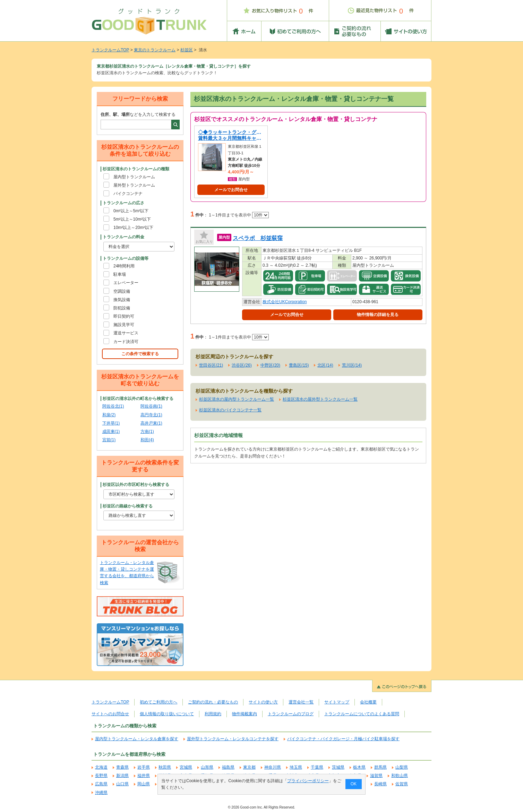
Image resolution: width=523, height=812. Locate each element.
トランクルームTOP (110, 50)
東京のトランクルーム (155, 50)
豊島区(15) (299, 365)
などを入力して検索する (138, 114)
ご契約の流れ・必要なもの (213, 702)
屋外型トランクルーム (134, 185)
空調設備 (122, 291)
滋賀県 (376, 776)
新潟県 (122, 776)
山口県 (122, 784)
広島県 (101, 784)
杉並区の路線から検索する (128, 506)
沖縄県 (101, 793)
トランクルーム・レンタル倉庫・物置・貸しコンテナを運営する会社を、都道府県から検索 (127, 573)
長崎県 (380, 784)
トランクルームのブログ (291, 714)
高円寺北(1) (151, 415)
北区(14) (325, 365)
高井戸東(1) (151, 423)
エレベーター (126, 283)
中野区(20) (270, 365)
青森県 (122, 767)
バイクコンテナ (128, 194)
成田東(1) (111, 431)
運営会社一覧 (301, 702)
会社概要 (368, 702)
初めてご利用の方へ (158, 702)
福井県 (144, 776)
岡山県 (144, 784)
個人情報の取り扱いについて (167, 714)
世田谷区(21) (211, 365)
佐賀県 (402, 784)
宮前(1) (109, 440)
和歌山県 (400, 776)
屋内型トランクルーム (134, 177)
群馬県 (380, 767)
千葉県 (317, 767)
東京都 (249, 767)
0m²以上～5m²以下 (131, 211)
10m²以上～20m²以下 (133, 228)
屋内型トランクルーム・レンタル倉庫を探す (137, 739)
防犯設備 (122, 308)
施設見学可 (124, 325)
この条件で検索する (140, 354)
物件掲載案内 (245, 714)
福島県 (228, 767)
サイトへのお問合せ (110, 714)
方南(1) (147, 431)
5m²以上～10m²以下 (132, 219)
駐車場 (120, 274)
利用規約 (213, 714)
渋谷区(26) (242, 365)
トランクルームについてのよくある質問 (362, 714)
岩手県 (144, 767)
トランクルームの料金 (123, 237)
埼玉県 (296, 767)
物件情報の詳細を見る (378, 315)
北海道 (101, 767)
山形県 (207, 767)
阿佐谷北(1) (113, 406)
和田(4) (147, 440)
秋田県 (165, 767)
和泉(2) (109, 415)
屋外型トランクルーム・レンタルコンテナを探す (233, 739)
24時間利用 (124, 266)
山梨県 (402, 767)
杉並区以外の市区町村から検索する (136, 485)
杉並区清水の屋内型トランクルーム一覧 (237, 399)
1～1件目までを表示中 (239, 215)
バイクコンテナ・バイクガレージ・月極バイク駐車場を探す (343, 739)
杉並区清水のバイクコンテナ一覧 (230, 410)
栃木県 (359, 767)
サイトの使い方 (263, 702)
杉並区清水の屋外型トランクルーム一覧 (320, 399)
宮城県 (186, 767)
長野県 (101, 776)
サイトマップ (337, 702)
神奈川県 (273, 767)
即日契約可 (124, 316)
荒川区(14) (352, 365)
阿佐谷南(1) (151, 406)
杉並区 (187, 50)
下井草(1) (111, 423)
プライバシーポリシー (308, 781)
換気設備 (122, 300)
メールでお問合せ (231, 190)
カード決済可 (126, 342)
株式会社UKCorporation (285, 302)
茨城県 (338, 767)
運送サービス (126, 333)
